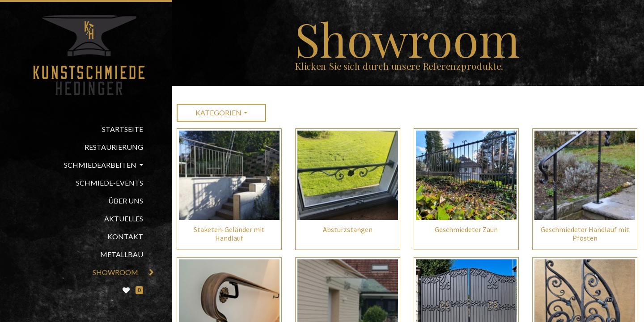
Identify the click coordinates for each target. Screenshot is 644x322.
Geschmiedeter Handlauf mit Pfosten (585, 234)
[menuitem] (86, 129)
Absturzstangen (348, 229)
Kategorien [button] (218, 112)
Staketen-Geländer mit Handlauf (229, 234)
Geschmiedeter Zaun (466, 229)
